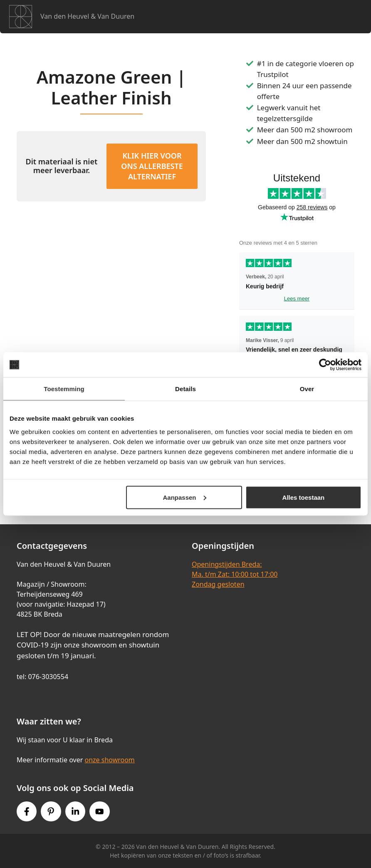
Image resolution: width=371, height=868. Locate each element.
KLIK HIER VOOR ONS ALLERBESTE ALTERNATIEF (152, 166)
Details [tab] (185, 389)
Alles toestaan (304, 497)
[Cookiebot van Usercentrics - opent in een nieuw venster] (325, 365)
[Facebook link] (27, 811)
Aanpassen (184, 497)
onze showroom (109, 760)
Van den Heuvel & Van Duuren (87, 16)
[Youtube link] (99, 811)
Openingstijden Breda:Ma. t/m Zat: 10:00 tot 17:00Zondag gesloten (235, 574)
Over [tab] (307, 389)
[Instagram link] (75, 811)
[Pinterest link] (51, 811)
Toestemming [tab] (64, 389)
